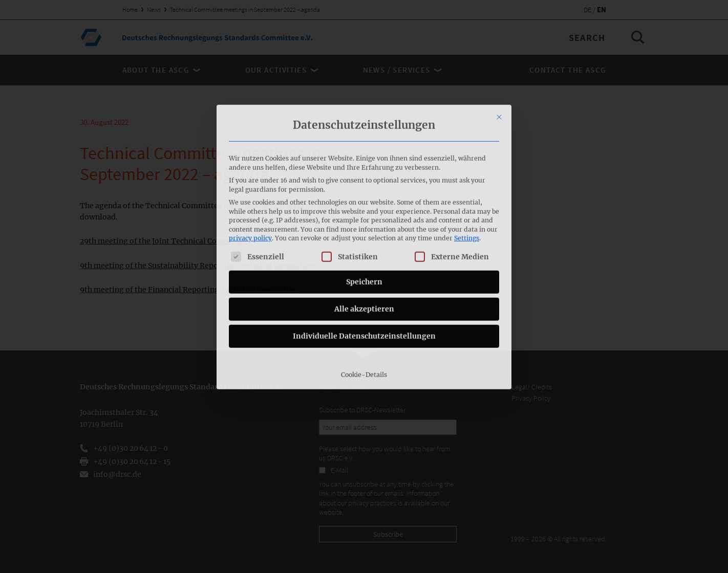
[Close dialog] (499, 44)
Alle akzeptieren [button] (364, 236)
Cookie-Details (364, 302)
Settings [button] (467, 166)
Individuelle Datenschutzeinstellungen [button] (364, 263)
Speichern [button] (364, 209)
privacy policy (250, 166)
